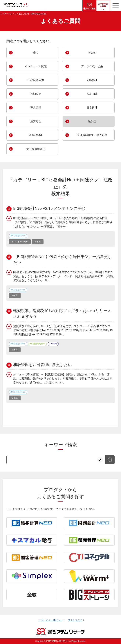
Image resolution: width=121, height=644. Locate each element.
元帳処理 (81, 80)
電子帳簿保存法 (27, 149)
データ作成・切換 (84, 66)
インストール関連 (28, 66)
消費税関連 (26, 135)
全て (24, 53)
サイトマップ (75, 620)
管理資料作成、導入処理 (86, 135)
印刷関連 (81, 94)
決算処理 (25, 121)
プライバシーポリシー (51, 620)
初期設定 (25, 94)
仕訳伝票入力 (26, 80)
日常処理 (81, 108)
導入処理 (25, 108)
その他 (81, 53)
